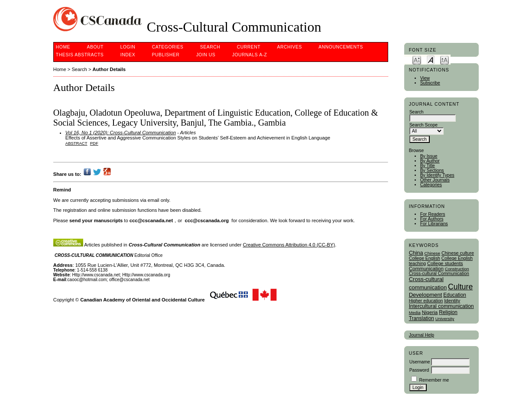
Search (210, 47)
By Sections (432, 170)
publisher (166, 55)
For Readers (433, 214)
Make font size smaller (417, 60)
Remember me (434, 380)
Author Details (109, 69)
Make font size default (431, 60)
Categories (431, 185)
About (95, 47)
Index (128, 55)
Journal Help (422, 335)
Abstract (76, 143)
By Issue (429, 156)
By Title (428, 166)
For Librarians (434, 224)
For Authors (432, 219)
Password (419, 370)
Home (63, 47)
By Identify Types (437, 175)
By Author (430, 161)
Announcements (341, 47)
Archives (290, 47)
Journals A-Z (250, 55)
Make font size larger (444, 60)
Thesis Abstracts (80, 55)
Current (249, 47)
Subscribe (430, 83)
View (425, 78)
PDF (94, 143)
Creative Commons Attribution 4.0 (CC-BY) (289, 245)
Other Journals (435, 180)
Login (128, 47)
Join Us (206, 55)
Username (420, 362)
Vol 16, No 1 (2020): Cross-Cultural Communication (121, 133)
